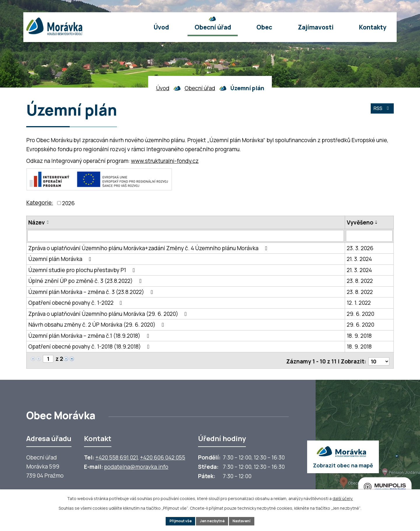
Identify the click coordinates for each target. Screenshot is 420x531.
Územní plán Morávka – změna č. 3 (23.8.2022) (92, 292)
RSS (381, 111)
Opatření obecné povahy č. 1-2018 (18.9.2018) (90, 347)
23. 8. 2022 (360, 281)
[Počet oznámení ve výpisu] (378, 360)
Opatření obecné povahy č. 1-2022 (76, 303)
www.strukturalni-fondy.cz (165, 161)
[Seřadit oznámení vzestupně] (48, 221)
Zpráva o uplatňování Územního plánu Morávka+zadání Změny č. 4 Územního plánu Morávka (149, 248)
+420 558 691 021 (117, 456)
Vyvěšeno (360, 222)
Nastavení (246, 521)
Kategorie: (40, 203)
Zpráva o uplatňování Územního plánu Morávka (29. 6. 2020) (109, 314)
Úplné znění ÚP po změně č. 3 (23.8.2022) (86, 281)
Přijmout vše (176, 521)
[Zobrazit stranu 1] (48, 359)
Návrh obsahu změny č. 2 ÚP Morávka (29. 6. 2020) (97, 325)
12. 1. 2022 (359, 303)
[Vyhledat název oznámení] (186, 236)
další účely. (343, 497)
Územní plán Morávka (61, 259)
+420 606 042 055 (163, 456)
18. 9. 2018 (359, 336)
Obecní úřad (200, 88)
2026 (68, 203)
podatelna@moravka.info (136, 465)
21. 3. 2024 (359, 259)
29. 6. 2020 (360, 314)
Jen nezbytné (212, 521)
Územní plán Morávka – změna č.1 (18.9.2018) (90, 336)
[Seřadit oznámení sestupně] (48, 223)
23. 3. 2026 (360, 248)
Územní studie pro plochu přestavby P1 (83, 270)
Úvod (163, 88)
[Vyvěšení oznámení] (369, 236)
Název (37, 222)
